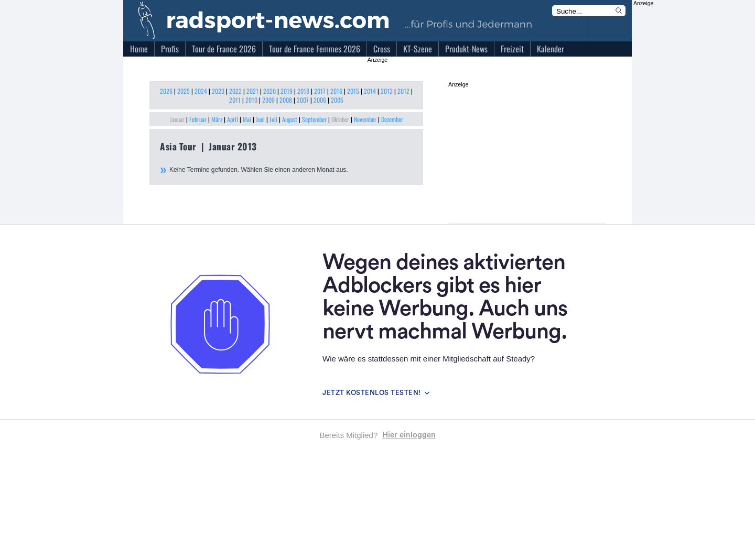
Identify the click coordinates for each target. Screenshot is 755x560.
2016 (336, 91)
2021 (252, 91)
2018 (303, 91)
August (290, 119)
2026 (166, 91)
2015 (353, 91)
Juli (273, 119)
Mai (247, 119)
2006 (320, 100)
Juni (260, 119)
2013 (387, 91)
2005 (337, 100)
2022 (235, 91)
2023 (218, 91)
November (365, 119)
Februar (198, 119)
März (217, 119)
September (314, 119)
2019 (287, 91)
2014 (370, 91)
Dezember (392, 119)
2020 (269, 91)
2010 (251, 100)
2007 (303, 100)
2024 (201, 91)
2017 (320, 91)
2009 (268, 100)
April (233, 119)
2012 (403, 91)
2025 (184, 91)
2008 (286, 100)
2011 (235, 100)
